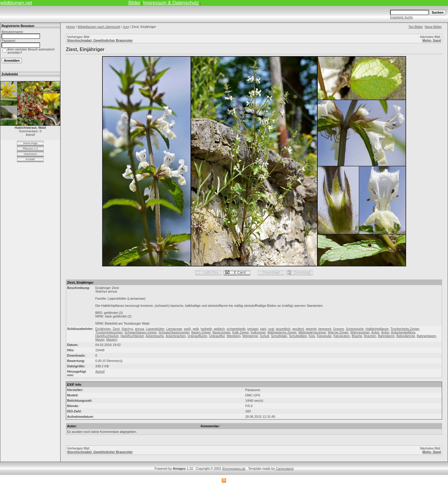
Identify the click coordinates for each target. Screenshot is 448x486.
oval (271, 329)
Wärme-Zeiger (338, 332)
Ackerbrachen (176, 336)
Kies (312, 336)
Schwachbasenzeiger (174, 332)
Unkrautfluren (197, 336)
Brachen (370, 336)
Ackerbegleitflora (403, 332)
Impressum (30, 154)
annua (139, 329)
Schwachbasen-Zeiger (141, 332)
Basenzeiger (222, 332)
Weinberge (250, 336)
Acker (375, 332)
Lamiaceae (174, 329)
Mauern (112, 339)
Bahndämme (406, 336)
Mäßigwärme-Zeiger (282, 332)
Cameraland (285, 468)
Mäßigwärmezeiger (312, 332)
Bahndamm (386, 336)
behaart (253, 329)
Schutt (264, 336)
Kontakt (30, 159)
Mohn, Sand (432, 40)
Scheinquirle (355, 329)
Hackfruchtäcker (132, 336)
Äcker (385, 332)
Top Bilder (415, 27)
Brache (357, 336)
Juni (126, 27)
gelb (196, 329)
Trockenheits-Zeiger (405, 329)
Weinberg (234, 336)
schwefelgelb (236, 329)
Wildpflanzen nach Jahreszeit (99, 27)
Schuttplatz (279, 336)
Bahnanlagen (426, 336)
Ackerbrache (155, 336)
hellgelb (206, 329)
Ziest (116, 329)
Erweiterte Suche (401, 17)
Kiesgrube (324, 336)
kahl (263, 329)
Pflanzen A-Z (30, 149)
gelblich (219, 329)
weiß (187, 329)
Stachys (127, 329)
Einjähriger (103, 329)
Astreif (100, 371)
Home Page (30, 143)
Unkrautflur (217, 336)
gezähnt (298, 329)
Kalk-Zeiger (240, 332)
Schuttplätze (298, 336)
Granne (339, 329)
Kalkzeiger (258, 332)
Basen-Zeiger (201, 332)
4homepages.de (234, 468)
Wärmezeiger (360, 332)
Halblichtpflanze (377, 329)
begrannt (325, 329)
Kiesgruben (342, 336)
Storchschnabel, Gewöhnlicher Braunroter (100, 40)
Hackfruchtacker (107, 336)
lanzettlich (283, 329)
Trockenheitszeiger (109, 332)
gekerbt (311, 329)
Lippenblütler (155, 329)
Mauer (100, 339)
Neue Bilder (433, 27)
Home (71, 27)
